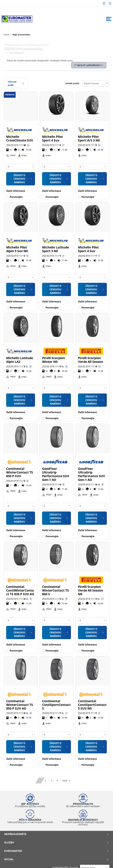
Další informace (16, 190)
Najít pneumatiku (21, 35)
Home (6, 35)
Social (56, 859)
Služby (56, 842)
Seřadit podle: (72, 82)
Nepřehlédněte (56, 834)
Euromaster (56, 850)
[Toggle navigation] (109, 19)
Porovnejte (16, 196)
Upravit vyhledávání (87, 65)
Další (67, 780)
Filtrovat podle (16, 82)
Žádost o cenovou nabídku (19, 178)
